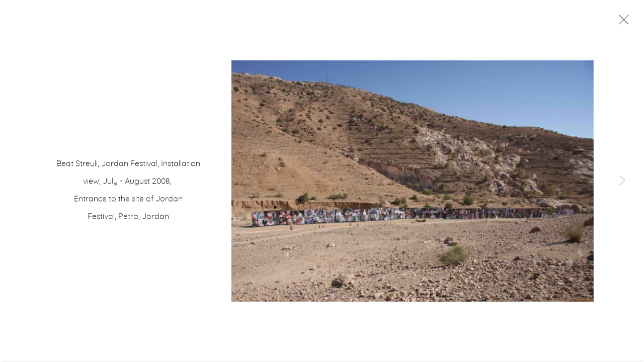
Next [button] (622, 181)
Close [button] (621, 23)
